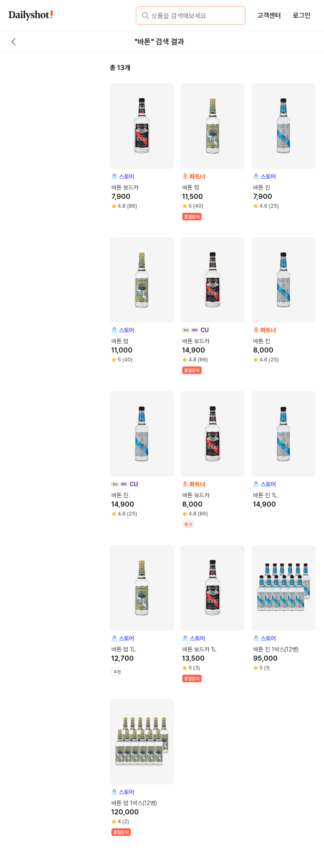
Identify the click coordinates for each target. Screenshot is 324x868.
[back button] (13, 42)
